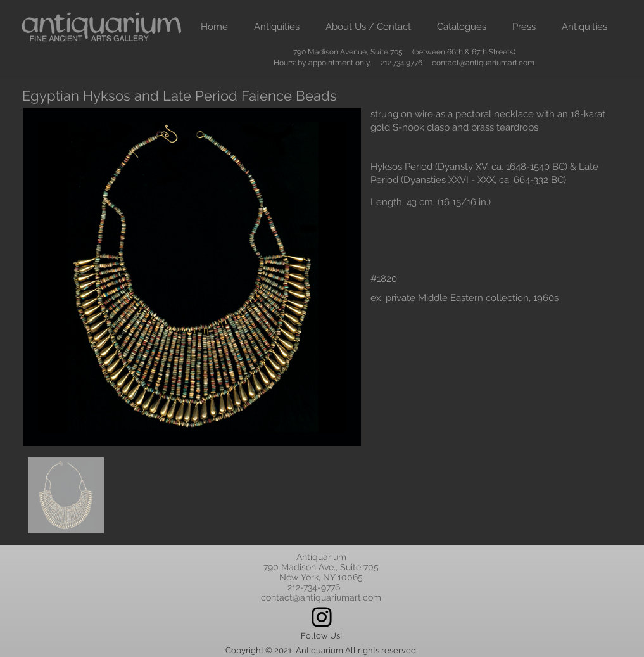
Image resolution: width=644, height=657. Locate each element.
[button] (277, 27)
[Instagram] (322, 617)
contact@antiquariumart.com (483, 63)
